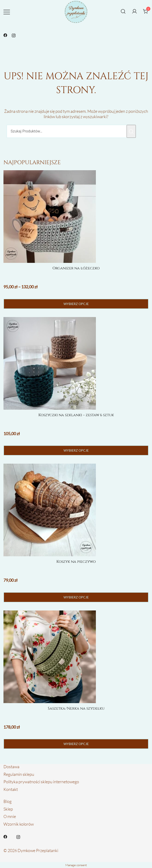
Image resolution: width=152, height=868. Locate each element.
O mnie (10, 816)
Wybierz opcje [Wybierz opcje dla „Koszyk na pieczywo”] (76, 597)
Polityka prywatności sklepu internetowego (41, 782)
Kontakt (11, 789)
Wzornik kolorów (19, 824)
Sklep (8, 809)
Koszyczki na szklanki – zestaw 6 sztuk (76, 415)
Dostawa (11, 767)
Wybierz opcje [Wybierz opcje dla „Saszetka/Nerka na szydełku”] (76, 744)
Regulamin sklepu (19, 774)
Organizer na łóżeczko (76, 268)
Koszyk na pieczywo (76, 562)
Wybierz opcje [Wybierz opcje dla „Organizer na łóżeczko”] (76, 304)
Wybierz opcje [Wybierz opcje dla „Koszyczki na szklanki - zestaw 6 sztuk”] (76, 450)
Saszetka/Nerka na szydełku (76, 708)
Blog (8, 801)
